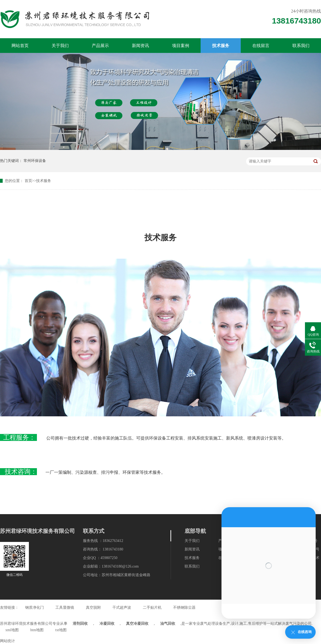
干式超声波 (122, 608)
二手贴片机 (152, 608)
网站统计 (7, 641)
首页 (28, 181)
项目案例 (181, 46)
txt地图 (61, 630)
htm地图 (37, 630)
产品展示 (100, 46)
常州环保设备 (35, 161)
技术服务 (221, 46)
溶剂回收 (80, 624)
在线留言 (261, 46)
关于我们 (60, 46)
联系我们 (301, 46)
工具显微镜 (65, 608)
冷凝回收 (107, 624)
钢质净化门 (35, 608)
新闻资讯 (140, 46)
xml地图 (12, 630)
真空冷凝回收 (137, 624)
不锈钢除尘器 (184, 608)
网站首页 (20, 46)
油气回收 (168, 624)
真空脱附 (93, 608)
